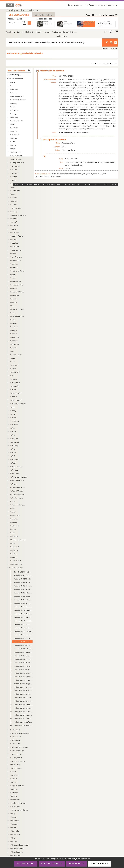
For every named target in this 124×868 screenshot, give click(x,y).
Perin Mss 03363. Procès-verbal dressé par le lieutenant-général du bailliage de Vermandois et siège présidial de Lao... (23, 586)
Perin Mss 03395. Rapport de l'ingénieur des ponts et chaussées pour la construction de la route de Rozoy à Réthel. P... (23, 684)
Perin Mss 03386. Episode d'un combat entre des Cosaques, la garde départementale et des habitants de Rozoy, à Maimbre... (23, 656)
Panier (90, 15)
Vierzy (13, 838)
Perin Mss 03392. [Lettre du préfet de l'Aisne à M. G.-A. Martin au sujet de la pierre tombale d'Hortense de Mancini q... (23, 673)
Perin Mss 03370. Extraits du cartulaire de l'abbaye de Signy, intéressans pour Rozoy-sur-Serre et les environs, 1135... (23, 607)
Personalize (76, 864)
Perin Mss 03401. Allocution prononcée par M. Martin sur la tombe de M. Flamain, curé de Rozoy (23, 698)
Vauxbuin (15, 824)
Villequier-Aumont (18, 848)
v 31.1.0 (113, 184)
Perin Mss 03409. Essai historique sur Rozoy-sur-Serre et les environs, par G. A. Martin (23, 719)
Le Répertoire (43, 15)
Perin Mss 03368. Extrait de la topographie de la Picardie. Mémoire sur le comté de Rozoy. (23, 600)
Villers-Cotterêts (17, 852)
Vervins (14, 828)
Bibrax (14, 149)
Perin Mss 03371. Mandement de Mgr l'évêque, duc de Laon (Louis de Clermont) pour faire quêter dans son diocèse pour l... (23, 610)
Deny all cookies (52, 864)
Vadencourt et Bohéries (19, 810)
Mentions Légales (33, 184)
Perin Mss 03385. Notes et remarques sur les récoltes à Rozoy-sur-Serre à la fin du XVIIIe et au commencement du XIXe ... (23, 652)
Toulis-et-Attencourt (18, 803)
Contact (110, 5)
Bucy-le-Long (16, 208)
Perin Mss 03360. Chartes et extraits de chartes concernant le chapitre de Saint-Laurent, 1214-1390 (23, 575)
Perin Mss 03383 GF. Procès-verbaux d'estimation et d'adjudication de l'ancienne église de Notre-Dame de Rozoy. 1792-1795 (23, 645)
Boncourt (15, 173)
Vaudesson (15, 821)
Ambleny (15, 93)
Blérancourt (16, 166)
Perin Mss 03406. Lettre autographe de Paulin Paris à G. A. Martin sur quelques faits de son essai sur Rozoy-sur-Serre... (23, 715)
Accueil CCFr (10, 32)
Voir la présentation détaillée (103, 64)
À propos (92, 5)
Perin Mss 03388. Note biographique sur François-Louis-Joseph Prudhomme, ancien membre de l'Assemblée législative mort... (23, 663)
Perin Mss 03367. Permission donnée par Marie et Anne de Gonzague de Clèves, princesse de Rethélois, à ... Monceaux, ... (23, 596)
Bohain (14, 170)
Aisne (61, 132)
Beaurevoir (16, 135)
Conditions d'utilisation (73, 184)
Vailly (13, 814)
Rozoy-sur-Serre (69, 150)
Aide (116, 5)
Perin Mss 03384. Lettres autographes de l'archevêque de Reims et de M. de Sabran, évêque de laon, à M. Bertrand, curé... (23, 649)
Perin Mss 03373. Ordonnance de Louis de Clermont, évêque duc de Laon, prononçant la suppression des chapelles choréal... (23, 617)
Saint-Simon (16, 765)
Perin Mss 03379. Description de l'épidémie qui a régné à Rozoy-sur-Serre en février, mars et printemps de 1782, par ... (23, 635)
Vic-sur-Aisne (16, 834)
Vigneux (14, 841)
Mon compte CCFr (79, 5)
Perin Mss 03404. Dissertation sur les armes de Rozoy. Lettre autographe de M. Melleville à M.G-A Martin (23, 708)
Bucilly (14, 205)
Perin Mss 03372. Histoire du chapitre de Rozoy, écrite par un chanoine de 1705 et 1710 (23, 614)
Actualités (101, 5)
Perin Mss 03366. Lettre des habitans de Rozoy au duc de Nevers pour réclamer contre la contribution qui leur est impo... (23, 593)
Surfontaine (15, 800)
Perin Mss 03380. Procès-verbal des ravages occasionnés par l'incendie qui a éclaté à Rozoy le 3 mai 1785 (23, 638)
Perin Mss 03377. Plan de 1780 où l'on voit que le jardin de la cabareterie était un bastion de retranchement (23, 628)
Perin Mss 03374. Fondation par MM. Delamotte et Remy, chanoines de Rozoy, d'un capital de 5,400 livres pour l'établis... (23, 621)
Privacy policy (99, 864)
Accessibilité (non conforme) (52, 184)
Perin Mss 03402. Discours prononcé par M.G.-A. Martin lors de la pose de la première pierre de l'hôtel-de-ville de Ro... (23, 701)
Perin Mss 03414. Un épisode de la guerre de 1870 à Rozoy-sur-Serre (23, 722)
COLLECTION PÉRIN (16, 78)
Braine (14, 180)
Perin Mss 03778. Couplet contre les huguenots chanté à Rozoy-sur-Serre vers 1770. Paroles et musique (23, 631)
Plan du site (19, 184)
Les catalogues (19, 15)
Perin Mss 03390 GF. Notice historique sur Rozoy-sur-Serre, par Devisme (23, 670)
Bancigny (15, 117)
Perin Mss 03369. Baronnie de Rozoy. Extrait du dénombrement (23, 603)
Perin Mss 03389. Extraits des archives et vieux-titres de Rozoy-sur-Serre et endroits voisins (23, 666)
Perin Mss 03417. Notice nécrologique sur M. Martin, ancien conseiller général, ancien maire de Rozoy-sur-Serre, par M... (23, 726)
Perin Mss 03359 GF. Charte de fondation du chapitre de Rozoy (23, 572)
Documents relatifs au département (78, 132)
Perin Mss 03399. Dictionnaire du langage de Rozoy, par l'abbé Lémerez (23, 694)
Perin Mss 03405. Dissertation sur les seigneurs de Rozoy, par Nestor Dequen (23, 712)
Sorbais (14, 796)
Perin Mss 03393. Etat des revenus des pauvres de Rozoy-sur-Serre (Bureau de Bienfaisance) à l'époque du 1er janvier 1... (23, 677)
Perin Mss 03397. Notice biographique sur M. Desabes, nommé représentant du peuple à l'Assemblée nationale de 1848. (23, 691)
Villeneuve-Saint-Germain (20, 845)
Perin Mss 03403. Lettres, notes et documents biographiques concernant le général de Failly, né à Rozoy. (23, 705)
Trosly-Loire (15, 807)
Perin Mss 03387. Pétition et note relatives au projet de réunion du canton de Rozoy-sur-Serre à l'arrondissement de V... (23, 659)
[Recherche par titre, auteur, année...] (15, 23)
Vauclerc (14, 817)
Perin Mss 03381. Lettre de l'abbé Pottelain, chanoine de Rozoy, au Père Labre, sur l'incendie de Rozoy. (23, 642)
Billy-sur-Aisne (17, 156)
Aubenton (15, 110)
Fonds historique (15, 75)
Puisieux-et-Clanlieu (18, 540)
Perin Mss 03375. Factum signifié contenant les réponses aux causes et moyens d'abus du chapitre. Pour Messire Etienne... (23, 624)
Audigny (15, 114)
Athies (14, 107)
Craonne (14, 306)
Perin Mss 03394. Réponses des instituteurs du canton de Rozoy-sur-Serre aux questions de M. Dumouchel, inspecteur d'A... (23, 680)
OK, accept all (26, 864)
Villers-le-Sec (16, 855)
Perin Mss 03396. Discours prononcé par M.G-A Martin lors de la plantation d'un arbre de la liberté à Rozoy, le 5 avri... (23, 687)
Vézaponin (15, 831)
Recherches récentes (109, 15)
